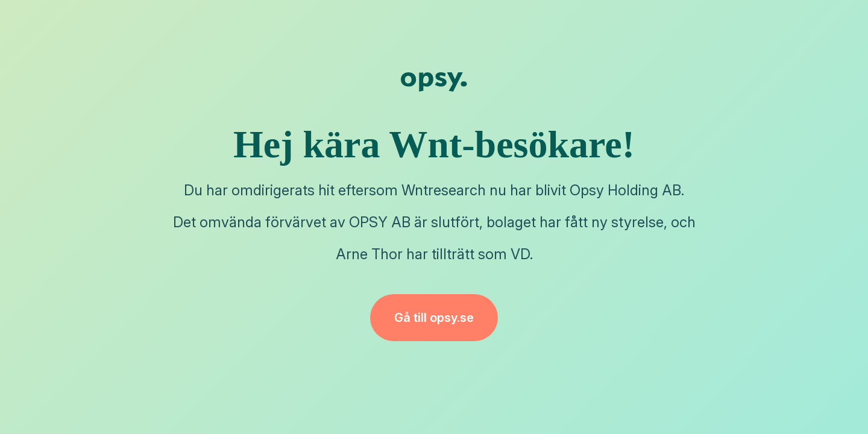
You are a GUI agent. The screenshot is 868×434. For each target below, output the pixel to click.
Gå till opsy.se (434, 318)
